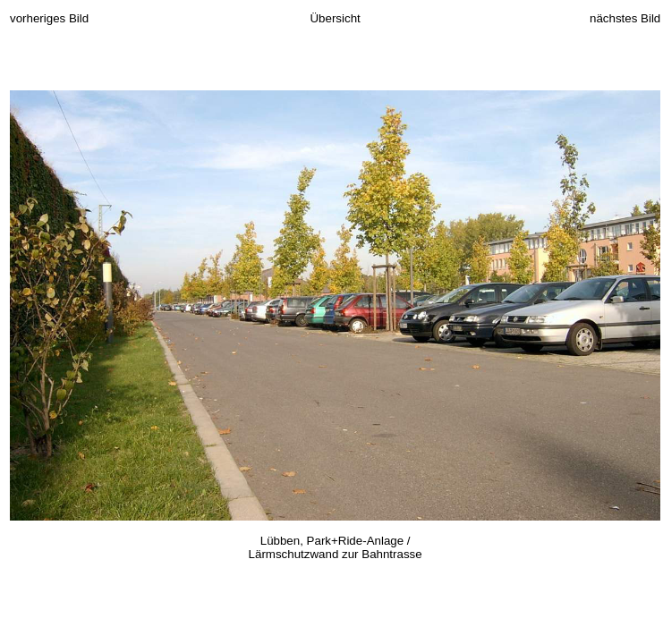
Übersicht (335, 18)
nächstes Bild (625, 18)
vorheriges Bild (49, 18)
